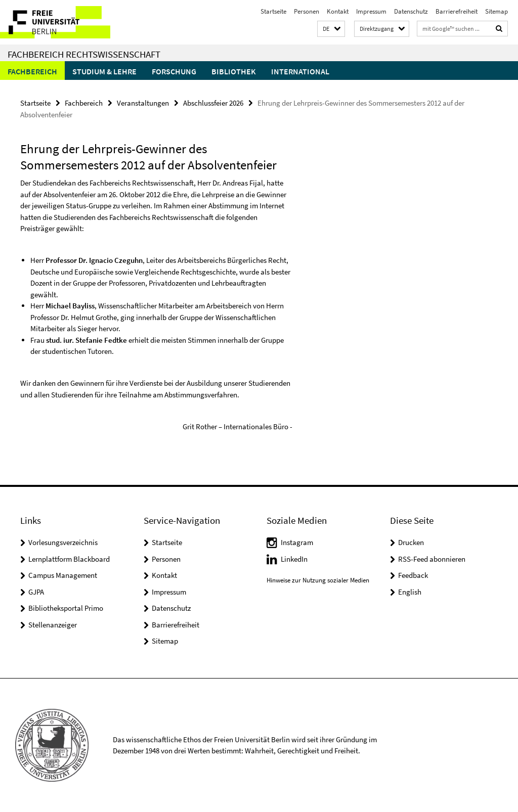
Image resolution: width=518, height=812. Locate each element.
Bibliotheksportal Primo (66, 608)
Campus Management (63, 575)
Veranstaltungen (143, 103)
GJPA (36, 592)
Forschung (174, 71)
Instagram (297, 542)
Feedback (413, 575)
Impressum (371, 11)
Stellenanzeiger (53, 625)
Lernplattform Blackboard (69, 559)
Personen (307, 11)
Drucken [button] (411, 542)
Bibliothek (234, 71)
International (300, 71)
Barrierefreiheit (457, 11)
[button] (331, 29)
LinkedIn (294, 559)
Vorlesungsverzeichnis (63, 542)
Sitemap (497, 11)
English (410, 592)
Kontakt (338, 11)
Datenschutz (411, 11)
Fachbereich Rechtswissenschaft (84, 54)
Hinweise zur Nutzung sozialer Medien (318, 580)
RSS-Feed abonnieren (432, 559)
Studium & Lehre (104, 71)
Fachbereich (32, 71)
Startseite (273, 11)
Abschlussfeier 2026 (213, 103)
